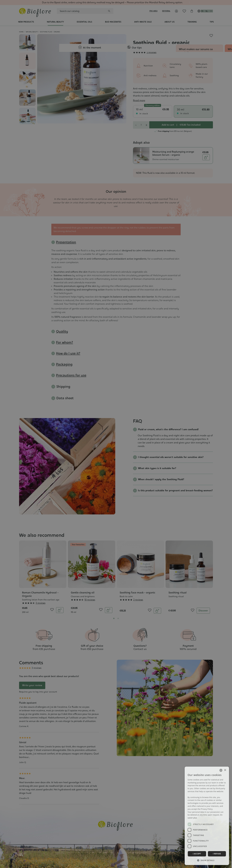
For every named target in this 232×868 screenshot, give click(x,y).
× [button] (225, 770)
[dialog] (207, 816)
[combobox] (221, 770)
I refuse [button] (217, 854)
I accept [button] (197, 854)
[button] (207, 860)
